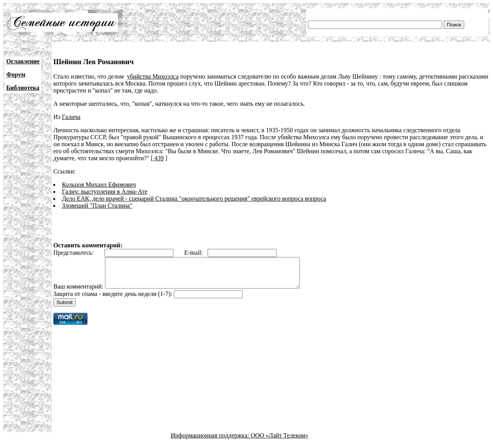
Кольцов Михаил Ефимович (99, 185)
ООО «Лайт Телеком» (280, 441)
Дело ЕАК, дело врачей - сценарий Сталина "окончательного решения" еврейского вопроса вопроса (194, 199)
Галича (71, 117)
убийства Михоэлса (153, 76)
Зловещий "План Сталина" (97, 206)
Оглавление (23, 61)
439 (158, 158)
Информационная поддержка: (211, 441)
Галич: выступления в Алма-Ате (105, 192)
